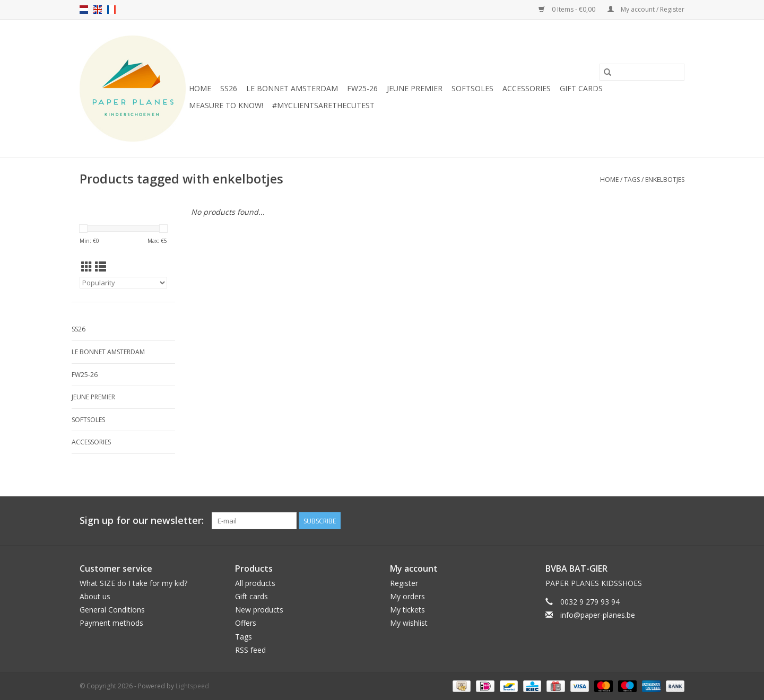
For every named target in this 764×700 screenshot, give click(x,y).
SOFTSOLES (472, 88)
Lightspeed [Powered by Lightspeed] (192, 686)
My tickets (407, 610)
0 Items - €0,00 (568, 9)
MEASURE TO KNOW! (226, 105)
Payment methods (111, 623)
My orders (407, 596)
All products (255, 583)
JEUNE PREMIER (415, 88)
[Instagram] (676, 521)
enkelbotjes (665, 180)
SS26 (229, 88)
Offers (246, 623)
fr (111, 10)
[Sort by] (123, 283)
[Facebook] (657, 521)
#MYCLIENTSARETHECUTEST (323, 105)
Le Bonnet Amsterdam (292, 88)
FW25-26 (362, 88)
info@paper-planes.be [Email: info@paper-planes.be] (598, 615)
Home (200, 88)
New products (259, 610)
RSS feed (250, 650)
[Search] (642, 72)
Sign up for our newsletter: (142, 520)
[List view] (101, 267)
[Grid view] (87, 267)
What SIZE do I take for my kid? (133, 583)
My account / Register (646, 9)
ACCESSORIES (527, 88)
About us (95, 596)
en (98, 10)
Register (404, 583)
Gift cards (581, 88)
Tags (632, 180)
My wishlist (409, 623)
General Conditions (112, 610)
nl (84, 10)
